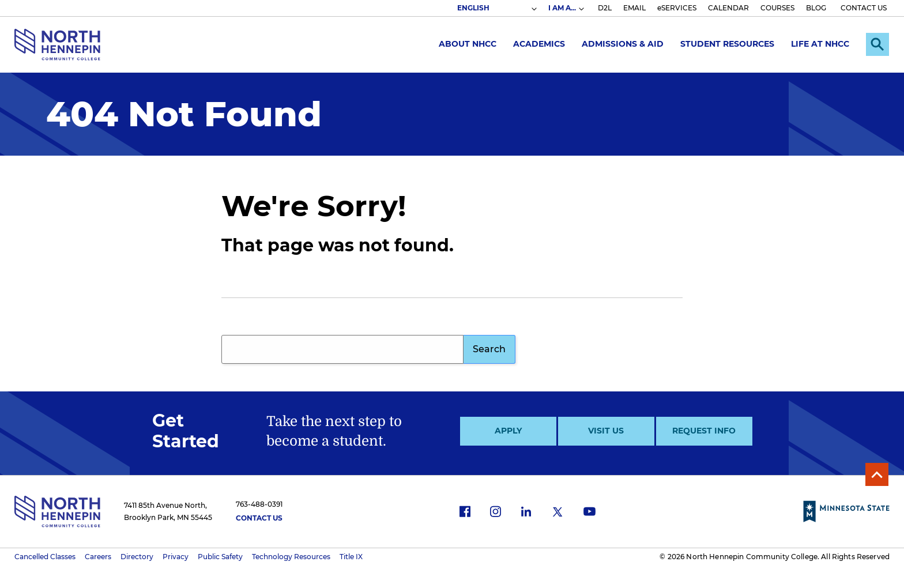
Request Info (704, 431)
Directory (137, 557)
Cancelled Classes (45, 557)
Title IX (351, 557)
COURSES (777, 8)
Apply (508, 431)
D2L (605, 8)
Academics (539, 44)
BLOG (816, 8)
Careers (98, 557)
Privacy (176, 557)
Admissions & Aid (623, 44)
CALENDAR (728, 8)
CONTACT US (864, 8)
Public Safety (220, 557)
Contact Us (259, 518)
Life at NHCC (820, 44)
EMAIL (634, 8)
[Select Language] (496, 8)
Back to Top (877, 474)
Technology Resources (291, 557)
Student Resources (727, 44)
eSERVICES (677, 8)
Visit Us (606, 431)
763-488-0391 (259, 504)
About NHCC (468, 44)
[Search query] (342, 349)
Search (489, 349)
